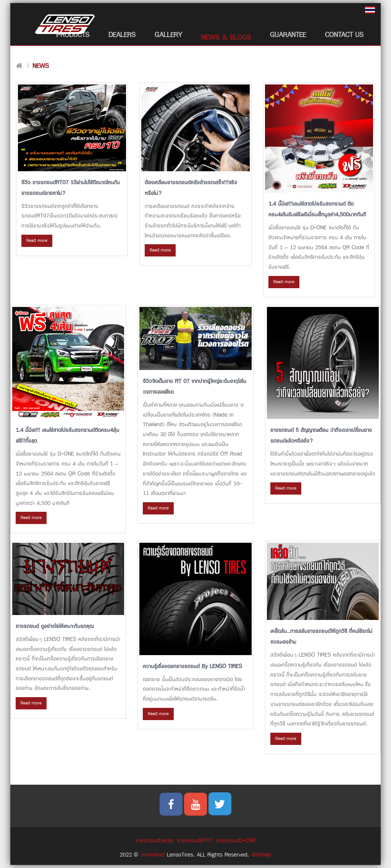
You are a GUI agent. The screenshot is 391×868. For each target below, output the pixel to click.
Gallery (168, 35)
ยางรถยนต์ (153, 855)
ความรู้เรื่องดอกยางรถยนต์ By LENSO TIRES (192, 666)
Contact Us (344, 35)
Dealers (122, 35)
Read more (37, 241)
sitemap (261, 855)
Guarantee (288, 35)
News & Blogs (226, 38)
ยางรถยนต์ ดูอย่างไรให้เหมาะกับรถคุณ (55, 626)
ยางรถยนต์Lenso (154, 841)
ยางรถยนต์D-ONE (236, 841)
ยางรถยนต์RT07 (195, 841)
